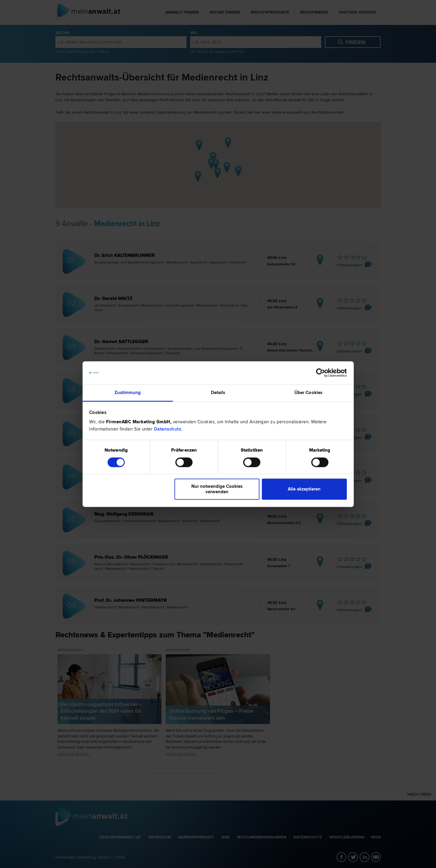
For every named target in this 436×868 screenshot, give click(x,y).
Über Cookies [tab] (308, 393)
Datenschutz (168, 429)
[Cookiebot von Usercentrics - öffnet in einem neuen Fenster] (320, 373)
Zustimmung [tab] (128, 393)
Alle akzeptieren (304, 489)
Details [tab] (218, 393)
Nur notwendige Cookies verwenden (217, 489)
